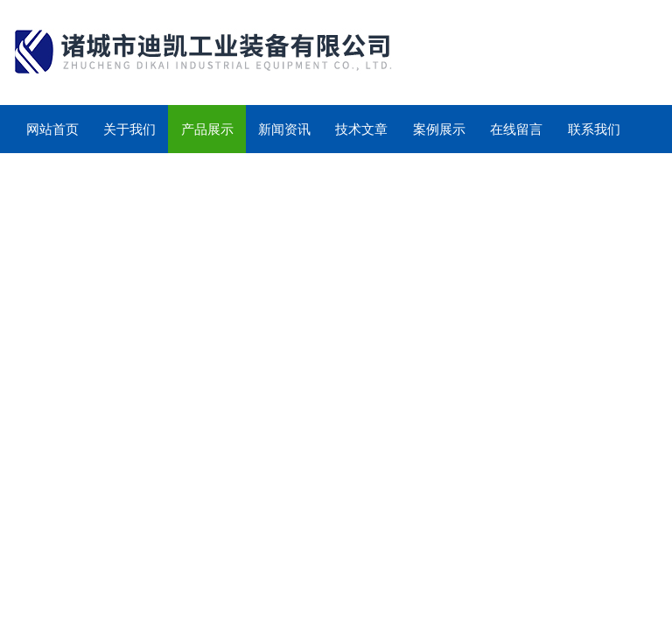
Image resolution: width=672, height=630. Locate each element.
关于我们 (129, 129)
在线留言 (516, 129)
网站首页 (52, 129)
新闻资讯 (284, 129)
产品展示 (207, 129)
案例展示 (439, 129)
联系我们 (594, 129)
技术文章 (361, 129)
